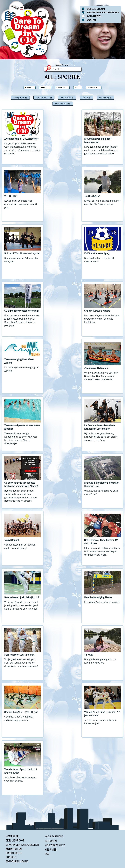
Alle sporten (20, 98)
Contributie (67, 98)
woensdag (105, 98)
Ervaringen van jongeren (103, 13)
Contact (92, 20)
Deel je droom (96, 9)
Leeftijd (44, 88)
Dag (76, 88)
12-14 (87, 98)
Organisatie (92, 88)
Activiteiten (94, 16)
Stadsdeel (61, 88)
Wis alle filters (63, 104)
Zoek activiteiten (62, 65)
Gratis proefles (44, 98)
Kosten (28, 88)
